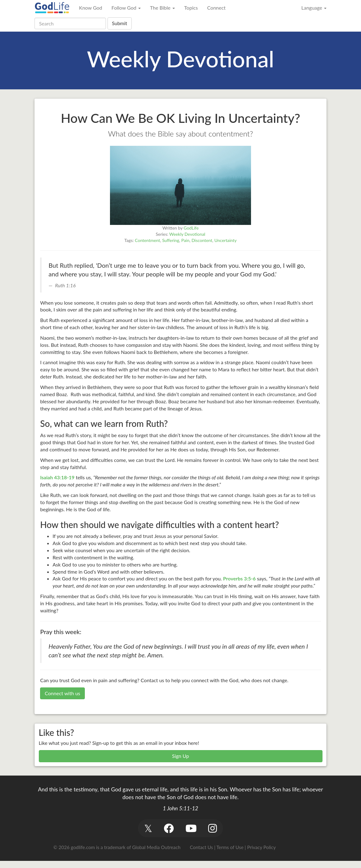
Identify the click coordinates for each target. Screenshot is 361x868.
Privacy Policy (261, 847)
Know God (90, 8)
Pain (185, 240)
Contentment (147, 240)
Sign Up (180, 756)
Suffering (171, 240)
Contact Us (201, 847)
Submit (119, 23)
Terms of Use (230, 847)
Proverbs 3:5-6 (239, 578)
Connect (216, 8)
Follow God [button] (126, 8)
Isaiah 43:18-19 (57, 477)
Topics (191, 8)
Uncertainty (226, 240)
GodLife (191, 228)
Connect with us (62, 693)
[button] (148, 828)
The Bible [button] (162, 8)
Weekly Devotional (187, 234)
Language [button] (314, 8)
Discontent (202, 240)
